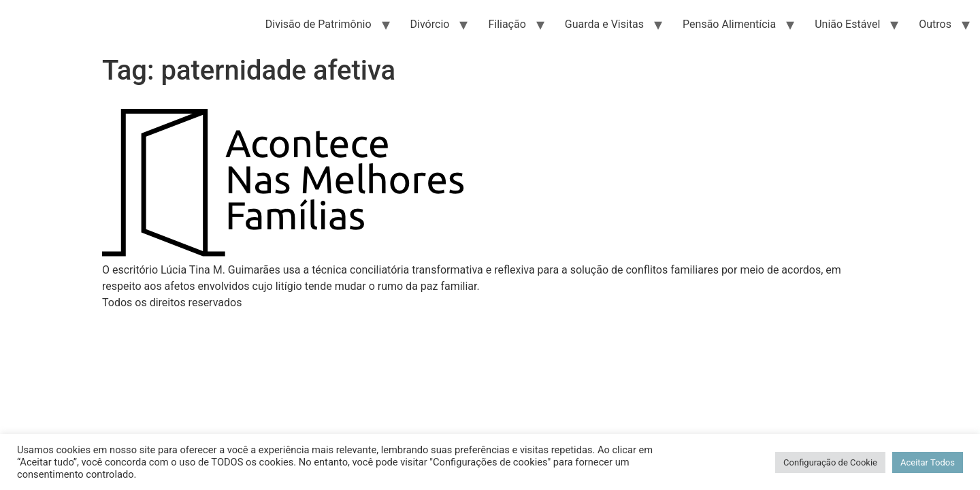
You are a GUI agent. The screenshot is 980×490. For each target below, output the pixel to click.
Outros (935, 24)
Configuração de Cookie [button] (830, 462)
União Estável (847, 24)
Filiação (507, 24)
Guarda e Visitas (604, 24)
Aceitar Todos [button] (928, 462)
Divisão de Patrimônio (318, 24)
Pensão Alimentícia (729, 24)
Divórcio (430, 24)
